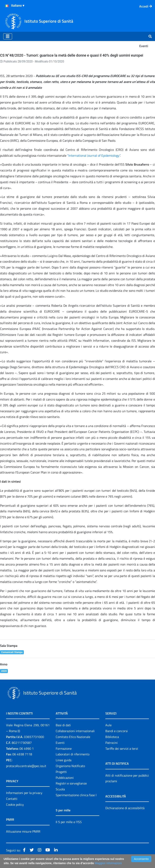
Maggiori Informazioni (108, 863)
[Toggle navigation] (8, 36)
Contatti (12, 799)
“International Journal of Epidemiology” (94, 155)
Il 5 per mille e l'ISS (69, 822)
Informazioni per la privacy (24, 793)
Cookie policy (15, 805)
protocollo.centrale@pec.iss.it (26, 766)
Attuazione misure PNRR (23, 831)
